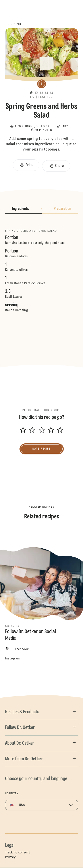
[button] (41, 88)
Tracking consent (18, 853)
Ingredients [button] (20, 209)
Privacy (10, 857)
